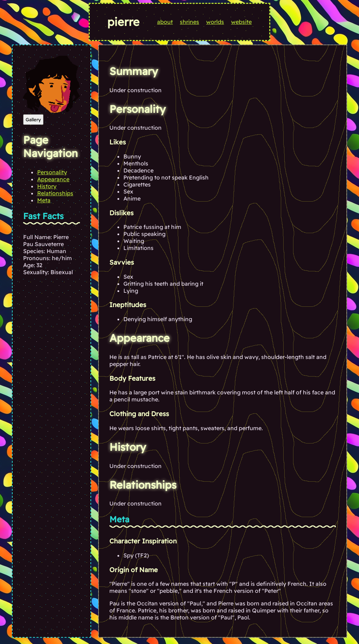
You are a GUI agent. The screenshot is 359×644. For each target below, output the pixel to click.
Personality (52, 172)
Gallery (33, 120)
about (165, 22)
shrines (189, 22)
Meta (44, 200)
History (47, 186)
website (241, 22)
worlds (215, 22)
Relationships (55, 193)
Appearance (53, 179)
